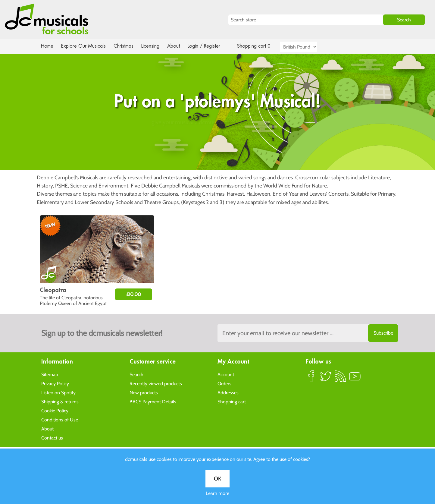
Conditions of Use (60, 419)
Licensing (155, 46)
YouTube (355, 379)
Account (226, 374)
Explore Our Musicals (84, 46)
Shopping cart (232, 401)
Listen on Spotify (58, 392)
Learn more (217, 212)
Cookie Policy (55, 410)
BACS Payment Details (153, 401)
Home (47, 46)
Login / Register (210, 46)
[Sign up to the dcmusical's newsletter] (308, 333)
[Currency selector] (305, 47)
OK (217, 197)
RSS (340, 379)
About (179, 46)
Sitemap (50, 374)
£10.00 (134, 294)
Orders (224, 383)
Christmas (126, 46)
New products (144, 392)
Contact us (52, 438)
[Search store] (306, 20)
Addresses (228, 392)
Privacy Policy (55, 383)
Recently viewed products (156, 383)
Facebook (311, 379)
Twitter (326, 379)
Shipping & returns (60, 401)
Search (136, 374)
